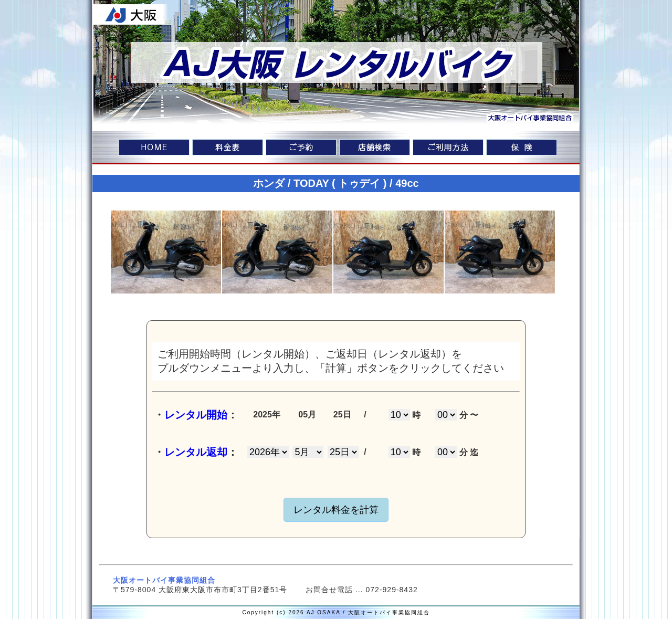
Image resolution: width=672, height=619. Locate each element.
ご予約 (301, 148)
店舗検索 (375, 148)
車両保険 (522, 148)
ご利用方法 (448, 148)
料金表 (228, 148)
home (154, 148)
